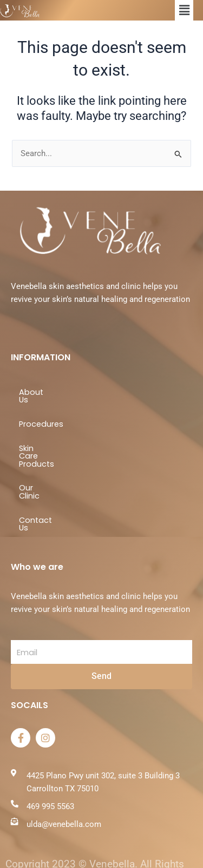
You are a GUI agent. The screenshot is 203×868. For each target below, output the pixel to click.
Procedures (41, 416)
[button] (184, 10)
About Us (37, 392)
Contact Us (41, 489)
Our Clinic (37, 465)
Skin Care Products (55, 440)
